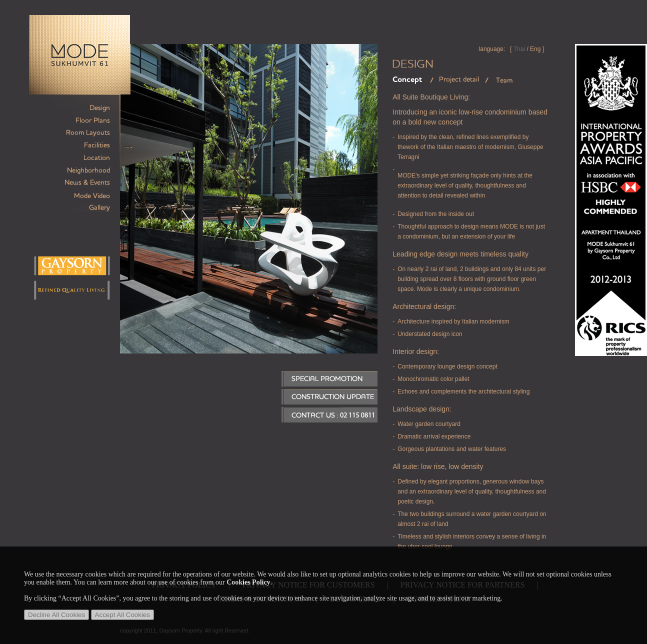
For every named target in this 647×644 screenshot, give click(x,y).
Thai (519, 49)
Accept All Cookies (122, 615)
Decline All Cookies (56, 615)
